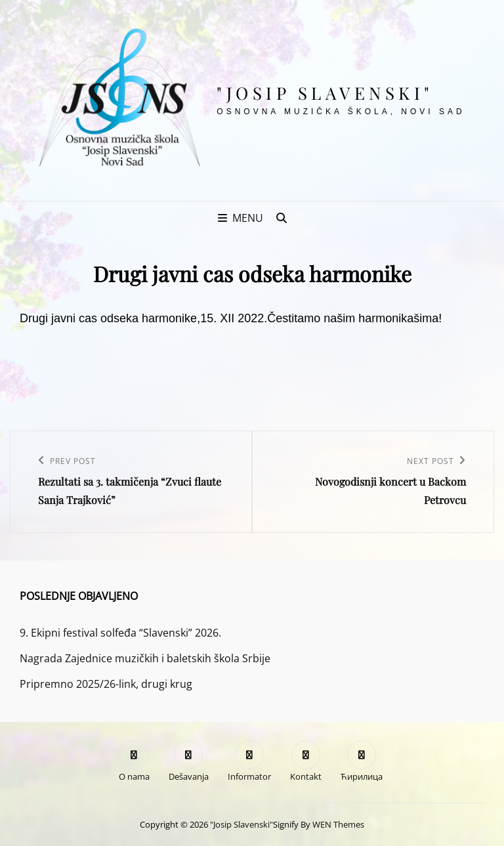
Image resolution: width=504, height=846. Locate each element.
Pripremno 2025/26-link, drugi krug (106, 684)
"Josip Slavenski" (325, 93)
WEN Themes (338, 824)
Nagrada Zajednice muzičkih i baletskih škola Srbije (145, 658)
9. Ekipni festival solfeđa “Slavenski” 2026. (120, 633)
